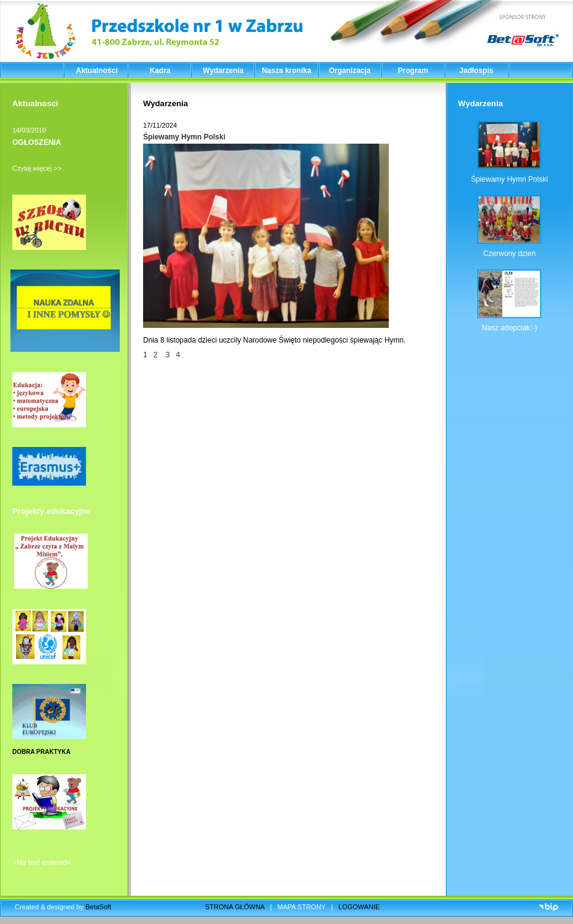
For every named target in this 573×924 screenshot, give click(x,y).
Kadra (160, 71)
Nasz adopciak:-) (509, 328)
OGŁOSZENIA (37, 142)
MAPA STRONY (302, 907)
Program (413, 71)
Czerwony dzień (509, 254)
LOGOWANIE (359, 907)
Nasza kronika (286, 71)
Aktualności (96, 71)
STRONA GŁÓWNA (235, 907)
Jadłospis (476, 71)
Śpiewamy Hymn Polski (184, 137)
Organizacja (349, 71)
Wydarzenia (223, 71)
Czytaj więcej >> (37, 168)
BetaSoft (98, 907)
